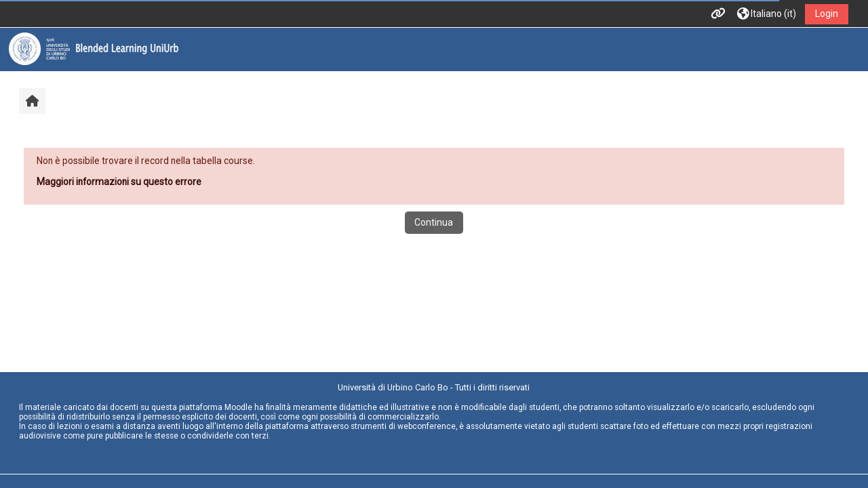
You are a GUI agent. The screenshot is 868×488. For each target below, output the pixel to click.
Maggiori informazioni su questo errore (119, 182)
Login (827, 14)
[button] (767, 14)
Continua (434, 222)
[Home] (94, 49)
